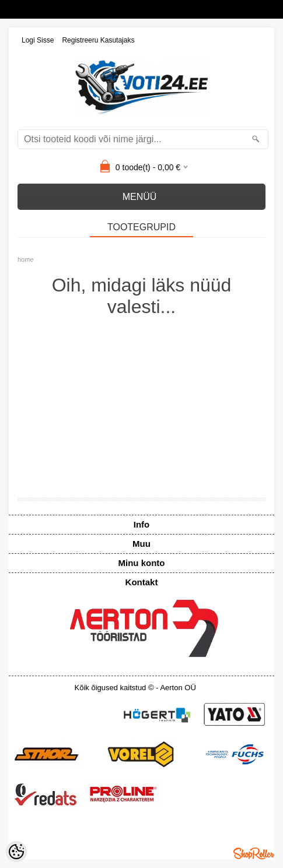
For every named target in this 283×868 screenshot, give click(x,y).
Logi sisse (38, 40)
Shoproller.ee (254, 853)
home (26, 259)
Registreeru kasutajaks (98, 40)
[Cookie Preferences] (16, 852)
